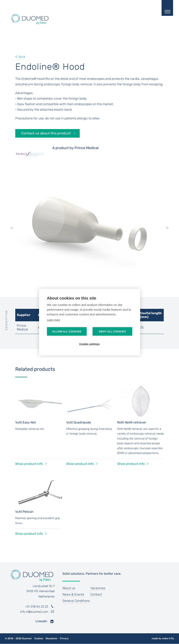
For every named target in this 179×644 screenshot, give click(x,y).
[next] (167, 228)
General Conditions (76, 601)
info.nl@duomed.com (34, 612)
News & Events (73, 594)
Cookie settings (90, 344)
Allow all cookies (67, 331)
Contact (96, 594)
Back (22, 57)
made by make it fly (163, 638)
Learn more (54, 320)
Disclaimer (52, 639)
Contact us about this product (46, 133)
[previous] (12, 228)
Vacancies (98, 588)
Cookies (39, 639)
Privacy (64, 639)
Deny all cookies (112, 331)
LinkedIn (41, 621)
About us (69, 588)
